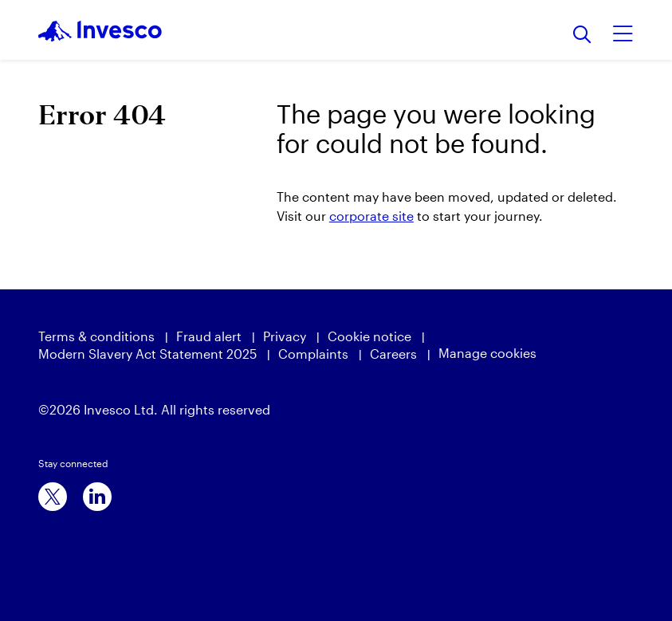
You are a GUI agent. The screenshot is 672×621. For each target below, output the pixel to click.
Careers (393, 354)
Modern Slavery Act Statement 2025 (147, 354)
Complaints (313, 354)
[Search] (582, 35)
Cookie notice (369, 336)
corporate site (371, 216)
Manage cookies (487, 353)
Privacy (285, 336)
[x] (53, 497)
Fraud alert (209, 336)
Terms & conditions (96, 336)
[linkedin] (97, 497)
